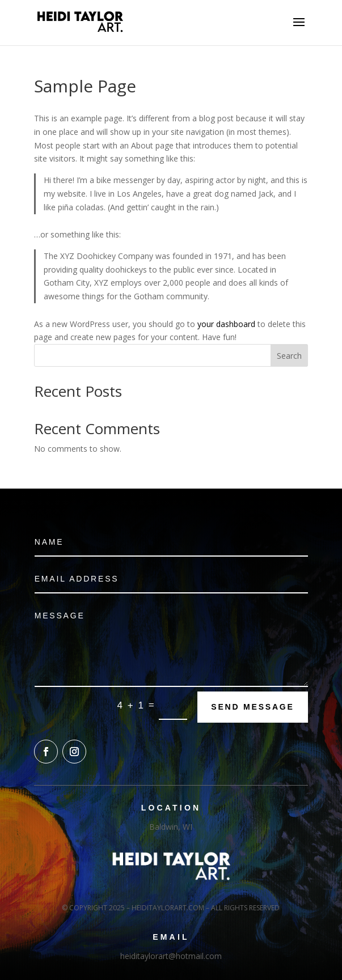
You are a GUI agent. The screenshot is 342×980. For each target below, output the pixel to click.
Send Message (252, 707)
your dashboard (226, 324)
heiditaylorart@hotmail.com (171, 956)
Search (289, 356)
